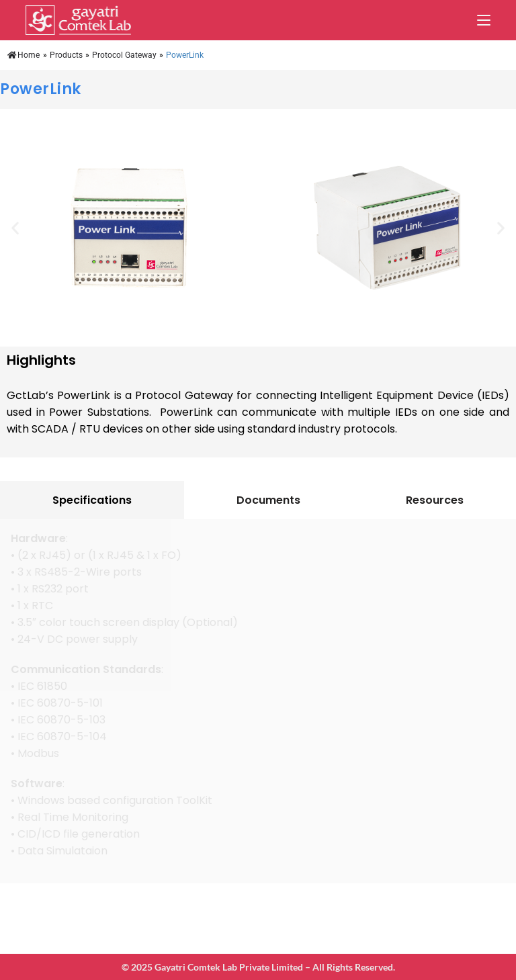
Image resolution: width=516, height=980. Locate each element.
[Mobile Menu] (484, 20)
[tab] (92, 500)
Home (24, 55)
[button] (15, 228)
